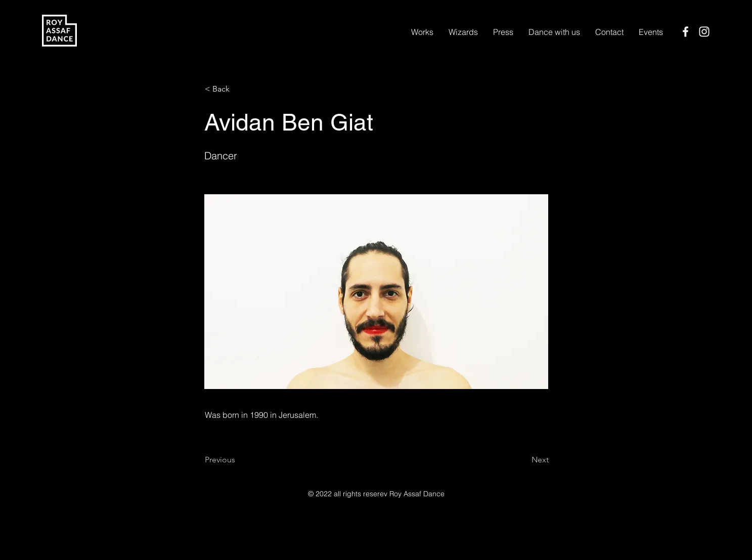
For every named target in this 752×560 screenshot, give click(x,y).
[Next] (523, 460)
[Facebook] (685, 32)
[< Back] (238, 89)
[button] (463, 32)
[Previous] (238, 460)
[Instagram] (704, 32)
